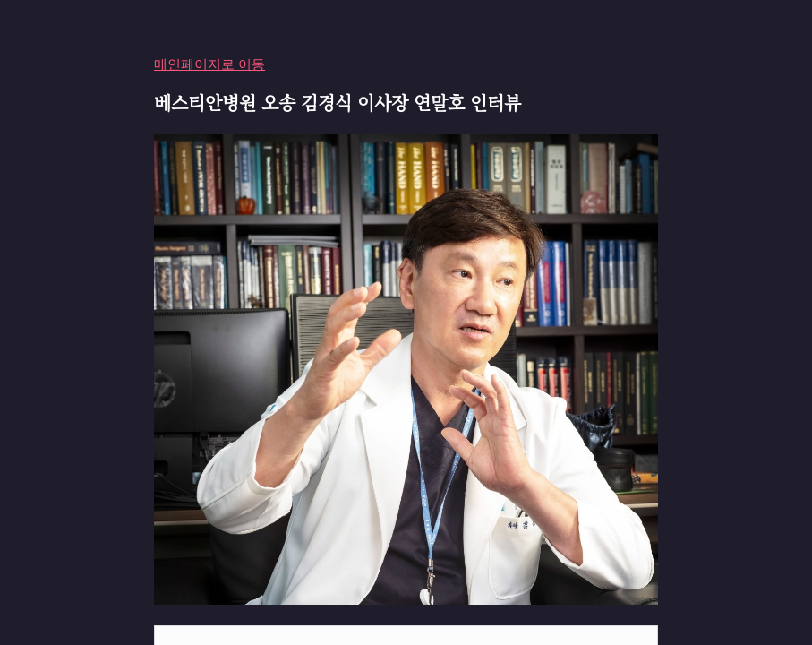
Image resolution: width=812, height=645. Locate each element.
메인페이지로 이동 (209, 64)
